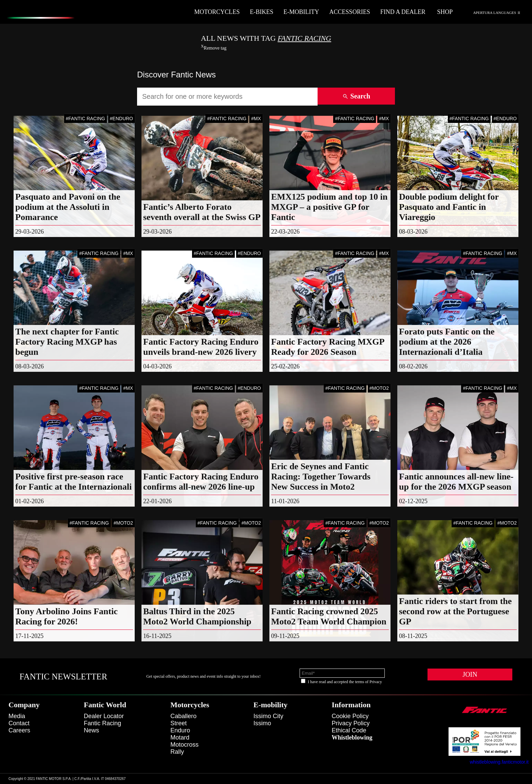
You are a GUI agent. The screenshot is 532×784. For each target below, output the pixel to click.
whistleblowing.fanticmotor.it (499, 762)
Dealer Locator (104, 716)
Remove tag (214, 48)
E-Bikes (261, 12)
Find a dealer (403, 12)
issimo (262, 723)
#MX (256, 118)
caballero (183, 716)
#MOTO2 (379, 388)
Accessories (350, 12)
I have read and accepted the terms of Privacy (345, 682)
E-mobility (301, 12)
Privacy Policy (351, 723)
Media (17, 716)
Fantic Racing (102, 723)
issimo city (268, 716)
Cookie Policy (350, 716)
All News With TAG (266, 38)
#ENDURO (121, 118)
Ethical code (349, 730)
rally (177, 752)
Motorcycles (217, 12)
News (91, 730)
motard (180, 737)
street (178, 723)
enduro (180, 730)
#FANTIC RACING (85, 118)
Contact (19, 723)
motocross (184, 745)
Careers (19, 730)
